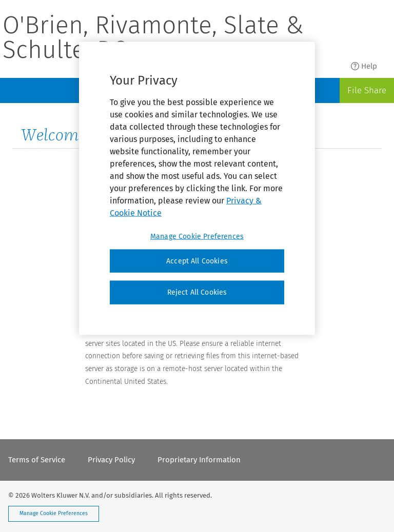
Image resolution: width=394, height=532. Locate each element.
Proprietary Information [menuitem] (199, 460)
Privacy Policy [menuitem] (111, 460)
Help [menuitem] (364, 66)
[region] (197, 188)
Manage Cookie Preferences (54, 513)
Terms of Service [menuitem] (37, 460)
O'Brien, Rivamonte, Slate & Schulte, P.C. (153, 39)
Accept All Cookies (197, 261)
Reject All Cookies (197, 292)
